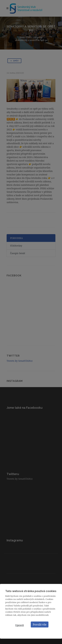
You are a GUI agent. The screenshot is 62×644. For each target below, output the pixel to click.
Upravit (20, 625)
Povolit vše (40, 625)
